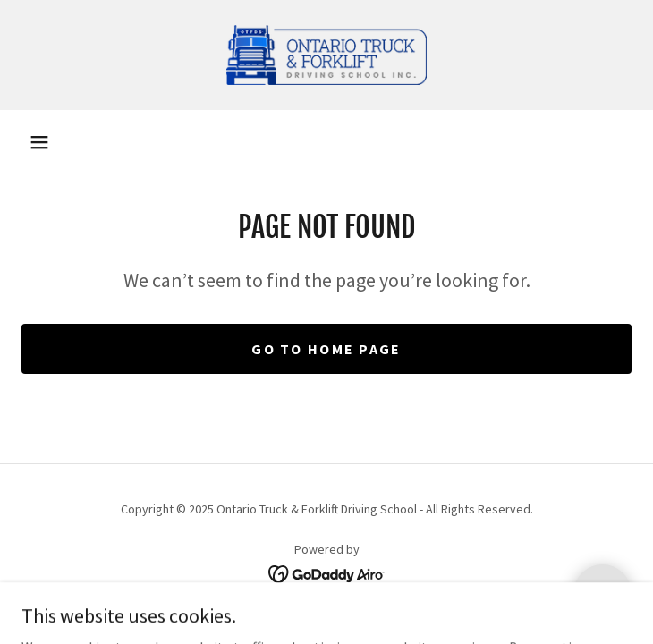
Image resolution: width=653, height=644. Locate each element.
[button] (39, 142)
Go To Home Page (326, 349)
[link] (326, 55)
